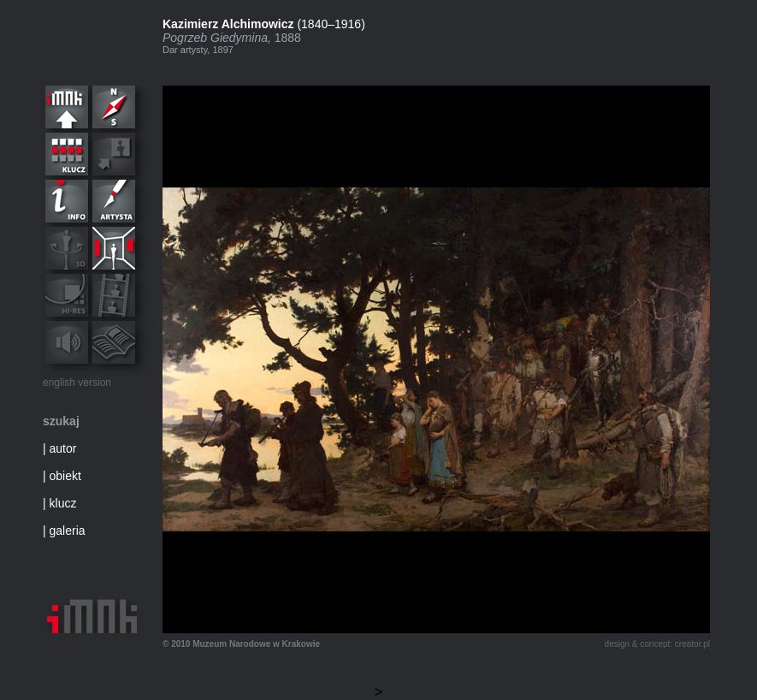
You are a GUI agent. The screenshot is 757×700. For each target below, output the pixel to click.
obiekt (65, 476)
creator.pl (692, 644)
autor (63, 448)
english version (77, 383)
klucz (63, 503)
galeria (68, 531)
